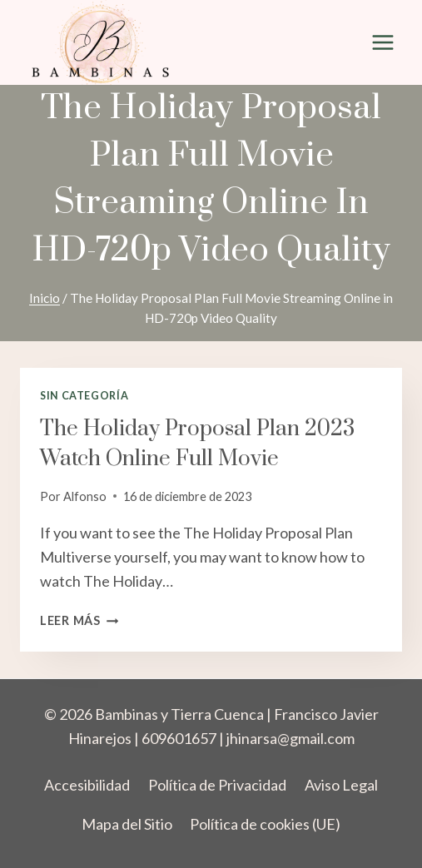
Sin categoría (84, 396)
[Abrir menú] (382, 43)
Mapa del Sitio (127, 824)
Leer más (79, 620)
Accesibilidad (87, 785)
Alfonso (85, 496)
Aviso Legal (341, 785)
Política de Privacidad (217, 785)
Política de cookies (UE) (265, 824)
